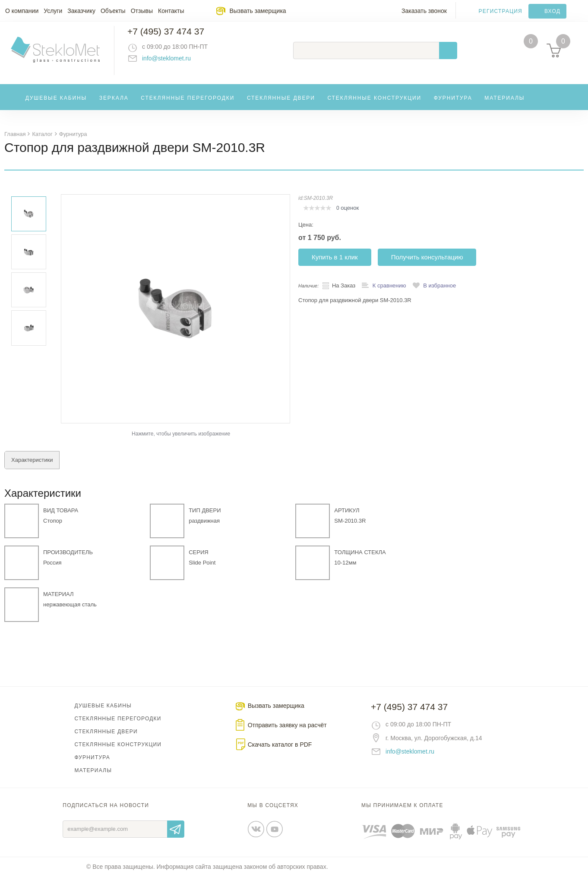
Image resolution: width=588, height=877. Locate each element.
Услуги (53, 11)
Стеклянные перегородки (188, 105)
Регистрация (501, 11)
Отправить (176, 830)
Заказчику (81, 11)
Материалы (504, 105)
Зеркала (114, 105)
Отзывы (142, 11)
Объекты (113, 11)
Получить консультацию (427, 257)
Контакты (171, 11)
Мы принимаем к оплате (402, 806)
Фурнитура (453, 105)
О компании (22, 11)
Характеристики (32, 460)
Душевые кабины (56, 105)
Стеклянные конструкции (374, 105)
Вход (552, 11)
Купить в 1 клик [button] (335, 257)
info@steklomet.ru (175, 63)
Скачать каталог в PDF (280, 745)
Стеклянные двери (281, 105)
